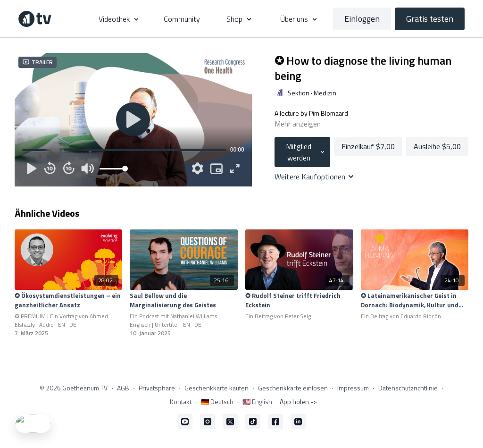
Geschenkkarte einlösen (293, 388)
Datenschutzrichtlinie (408, 388)
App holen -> (298, 402)
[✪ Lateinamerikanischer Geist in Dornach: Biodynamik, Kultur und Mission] (415, 300)
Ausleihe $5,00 (437, 146)
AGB (123, 388)
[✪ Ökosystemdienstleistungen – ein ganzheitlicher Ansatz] (69, 300)
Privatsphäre (157, 388)
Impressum (353, 388)
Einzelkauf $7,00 (368, 146)
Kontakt (181, 402)
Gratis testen (430, 19)
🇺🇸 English (257, 402)
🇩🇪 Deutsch (217, 402)
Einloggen (362, 19)
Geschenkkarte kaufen (217, 388)
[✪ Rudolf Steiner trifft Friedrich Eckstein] (299, 300)
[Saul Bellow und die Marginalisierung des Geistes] (184, 300)
